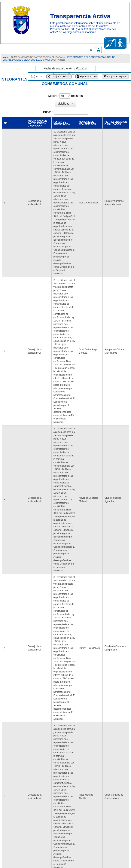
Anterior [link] (51, 812)
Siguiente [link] (81, 812)
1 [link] (62, 812)
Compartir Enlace (59, 76)
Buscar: (48, 112)
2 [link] (69, 812)
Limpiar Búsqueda (115, 76)
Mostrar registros (65, 96)
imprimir (39, 76)
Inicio (6, 57)
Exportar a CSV (87, 76)
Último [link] (96, 812)
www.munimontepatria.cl (19, 856)
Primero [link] (37, 812)
